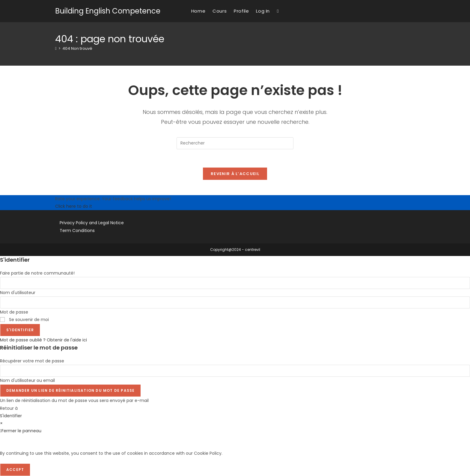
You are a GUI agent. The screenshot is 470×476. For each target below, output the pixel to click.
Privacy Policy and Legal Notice (92, 223)
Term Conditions (77, 231)
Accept (15, 470)
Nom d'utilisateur (18, 293)
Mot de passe (14, 312)
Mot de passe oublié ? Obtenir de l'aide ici (43, 340)
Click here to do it (74, 206)
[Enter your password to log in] (235, 302)
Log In (263, 11)
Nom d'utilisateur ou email (27, 380)
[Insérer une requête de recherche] (235, 143)
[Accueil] (56, 48)
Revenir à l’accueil (235, 174)
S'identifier (20, 330)
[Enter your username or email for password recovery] (235, 371)
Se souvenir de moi (24, 320)
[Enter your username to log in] (235, 283)
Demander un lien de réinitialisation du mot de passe (70, 390)
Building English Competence (108, 11)
